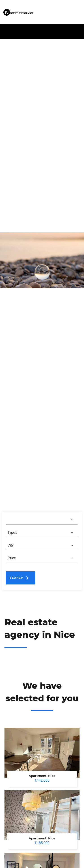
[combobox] (41, 520)
